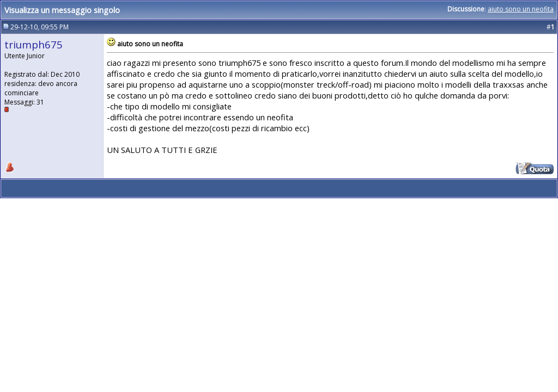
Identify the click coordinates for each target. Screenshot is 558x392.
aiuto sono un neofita (521, 9)
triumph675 (34, 44)
